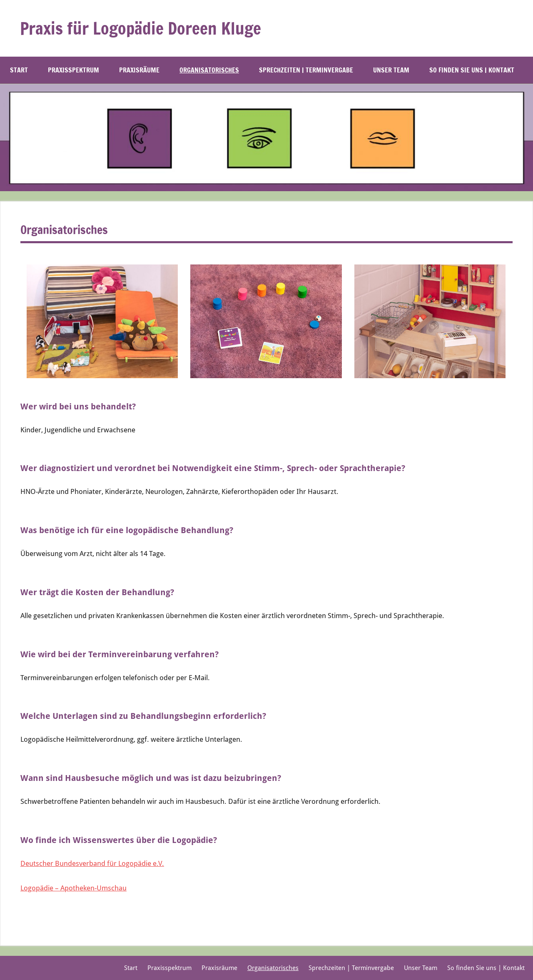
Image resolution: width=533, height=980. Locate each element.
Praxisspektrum (73, 70)
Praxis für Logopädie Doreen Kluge (141, 28)
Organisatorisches (209, 70)
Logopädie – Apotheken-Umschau (73, 888)
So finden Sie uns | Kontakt (476, 70)
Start (19, 70)
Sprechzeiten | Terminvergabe (306, 70)
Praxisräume (139, 70)
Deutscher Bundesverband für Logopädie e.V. (92, 863)
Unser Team (391, 70)
